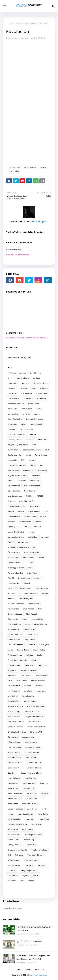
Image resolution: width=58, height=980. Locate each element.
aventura (22, 481)
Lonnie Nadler (23, 650)
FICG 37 (11, 578)
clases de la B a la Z (16, 532)
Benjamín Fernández (34, 717)
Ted (9, 855)
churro (33, 434)
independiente (14, 517)
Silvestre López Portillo (18, 850)
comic (31, 532)
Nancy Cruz (30, 819)
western (11, 599)
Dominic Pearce (15, 747)
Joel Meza (12, 676)
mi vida (26, 414)
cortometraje (30, 167)
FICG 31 (11, 511)
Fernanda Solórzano (30, 670)
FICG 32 (11, 481)
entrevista (34, 481)
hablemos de (13, 583)
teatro (36, 876)
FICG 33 (29, 496)
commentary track (16, 537)
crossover (38, 578)
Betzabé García (34, 722)
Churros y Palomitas (37, 975)
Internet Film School (35, 419)
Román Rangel (36, 424)
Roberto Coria (14, 840)
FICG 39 (38, 527)
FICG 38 (27, 527)
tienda (31, 881)
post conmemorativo (32, 450)
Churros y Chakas (15, 634)
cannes (31, 563)
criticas (43, 167)
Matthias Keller (14, 819)
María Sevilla (43, 814)
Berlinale (39, 522)
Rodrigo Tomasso (15, 845)
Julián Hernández (42, 676)
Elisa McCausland (32, 752)
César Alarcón (28, 737)
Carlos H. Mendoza (16, 727)
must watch (13, 383)
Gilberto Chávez (34, 768)
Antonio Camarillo (32, 552)
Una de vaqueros (15, 496)
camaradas (44, 388)
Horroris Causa (14, 778)
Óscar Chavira (14, 552)
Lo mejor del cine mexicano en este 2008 (34, 929)
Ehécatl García (14, 752)
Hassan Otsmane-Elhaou (31, 773)
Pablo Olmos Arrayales (17, 824)
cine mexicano (30, 23)
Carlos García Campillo (18, 660)
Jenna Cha (44, 783)
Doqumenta (35, 506)
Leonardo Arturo (29, 804)
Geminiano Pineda (16, 768)
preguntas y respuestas (18, 445)
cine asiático (37, 619)
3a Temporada (14, 486)
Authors (29, 655)
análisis (11, 522)
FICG (33, 388)
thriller (33, 465)
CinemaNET (29, 665)
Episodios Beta (14, 758)
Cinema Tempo (14, 665)
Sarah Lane (40, 686)
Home (18, 970)
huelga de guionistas (30, 870)
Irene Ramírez (30, 778)
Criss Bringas (28, 609)
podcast (26, 383)
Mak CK (44, 809)
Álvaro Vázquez (41, 624)
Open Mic (36, 475)
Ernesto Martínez (15, 763)
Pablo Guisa (44, 819)
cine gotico (29, 865)
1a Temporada (30, 517)
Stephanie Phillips (39, 850)
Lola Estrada (22, 681)
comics (39, 409)
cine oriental (24, 542)
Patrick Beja (36, 824)
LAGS (10, 681)
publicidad (32, 537)
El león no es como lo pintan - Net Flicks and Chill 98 (34, 957)
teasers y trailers (15, 440)
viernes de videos (41, 383)
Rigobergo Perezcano (34, 835)
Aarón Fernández (31, 701)
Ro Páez (27, 686)
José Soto (45, 793)
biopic (25, 619)
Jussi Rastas (32, 799)
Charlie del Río (30, 629)
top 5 (34, 445)
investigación (14, 691)
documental (27, 393)
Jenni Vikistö (13, 788)
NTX (23, 460)
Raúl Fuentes (13, 609)
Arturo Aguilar (33, 573)
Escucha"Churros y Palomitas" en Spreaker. (27, 338)
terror (22, 881)
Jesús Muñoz (29, 788)
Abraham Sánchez (16, 573)
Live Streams (36, 373)
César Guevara (31, 742)
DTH (40, 609)
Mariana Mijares (26, 599)
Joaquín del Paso (15, 793)
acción (42, 558)
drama (24, 388)
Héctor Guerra (24, 578)
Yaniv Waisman (30, 860)
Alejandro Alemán (27, 501)
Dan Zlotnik (44, 665)
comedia (27, 399)
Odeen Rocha (33, 604)
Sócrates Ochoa (15, 593)
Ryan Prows (32, 845)
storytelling (13, 696)
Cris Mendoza (14, 399)
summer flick (13, 414)
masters (11, 429)
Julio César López (15, 799)
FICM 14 (40, 496)
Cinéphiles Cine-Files (17, 506)
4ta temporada (14, 455)
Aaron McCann (14, 701)
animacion (13, 409)
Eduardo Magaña (33, 747)
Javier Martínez (29, 783)
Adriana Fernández (32, 486)
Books (40, 655)
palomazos (13, 393)
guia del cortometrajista (18, 547)
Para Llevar (13, 388)
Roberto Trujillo (30, 840)
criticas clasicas (26, 429)
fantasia (12, 501)
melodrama (13, 876)
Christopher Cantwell (36, 727)
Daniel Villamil (14, 640)
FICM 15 (11, 542)
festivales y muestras (17, 373)
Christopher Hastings (17, 732)
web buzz (30, 440)
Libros (11, 650)
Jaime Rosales (41, 455)
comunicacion (31, 593)
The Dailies (13, 424)
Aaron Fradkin (28, 696)
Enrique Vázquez (15, 614)
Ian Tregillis (44, 645)
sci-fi (47, 450)
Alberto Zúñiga (14, 711)
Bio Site (28, 970)
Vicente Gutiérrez (35, 855)
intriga (28, 455)
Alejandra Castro (15, 655)
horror (31, 460)
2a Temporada (25, 522)
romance (45, 537)
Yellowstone (28, 470)
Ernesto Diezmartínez (17, 465)
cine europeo (27, 409)
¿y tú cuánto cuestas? (29, 941)
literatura (28, 691)
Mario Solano (29, 558)
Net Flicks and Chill (16, 404)
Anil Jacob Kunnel (32, 711)
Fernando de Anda (34, 763)
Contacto (40, 970)
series (28, 624)
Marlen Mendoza (38, 681)
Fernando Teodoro (15, 645)
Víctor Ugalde (14, 860)
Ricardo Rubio (39, 650)
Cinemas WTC (36, 732)
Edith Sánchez (14, 491)
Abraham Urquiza (15, 706)
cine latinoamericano (17, 434)
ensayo (45, 593)
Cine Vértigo (42, 470)
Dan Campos (12, 38)
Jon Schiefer (32, 793)
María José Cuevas (25, 814)
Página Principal (16, 23)
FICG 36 (43, 517)
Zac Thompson (14, 865)
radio (30, 568)
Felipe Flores (30, 640)
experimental (34, 511)
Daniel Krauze (33, 634)
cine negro (43, 865)
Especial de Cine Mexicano (19, 588)
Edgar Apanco (14, 527)
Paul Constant (14, 686)
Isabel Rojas (13, 783)
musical (26, 583)
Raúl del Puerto (14, 835)
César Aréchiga (14, 742)
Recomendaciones (16, 563)
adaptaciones (42, 393)
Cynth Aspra (13, 737)
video (10, 378)
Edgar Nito (12, 670)
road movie (41, 691)
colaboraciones (14, 624)
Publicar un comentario (18, 255)
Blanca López (13, 558)
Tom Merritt (13, 619)
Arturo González (15, 717)
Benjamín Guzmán (16, 722)
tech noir (12, 881)
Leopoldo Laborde (15, 809)
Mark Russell (31, 614)
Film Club (31, 645)
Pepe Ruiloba (27, 829)
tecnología (12, 460)
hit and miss (13, 171)
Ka (43, 799)
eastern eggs (13, 470)
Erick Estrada (31, 758)
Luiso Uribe (32, 809)
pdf (42, 465)
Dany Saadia (30, 491)
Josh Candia (25, 676)
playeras (25, 876)
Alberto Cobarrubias (35, 706)
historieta (12, 870)
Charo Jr (35, 660)
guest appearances (16, 568)
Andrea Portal (14, 629)
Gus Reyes (12, 773)
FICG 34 (21, 511)
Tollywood (19, 855)
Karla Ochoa (13, 804)
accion (37, 414)
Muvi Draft (43, 440)
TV (34, 547)
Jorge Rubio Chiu (15, 419)
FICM (23, 424)
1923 (46, 511)
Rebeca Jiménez (41, 588)
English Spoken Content (18, 475)
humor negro (13, 450)
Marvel (11, 814)
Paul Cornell (13, 829)
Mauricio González (16, 604)
